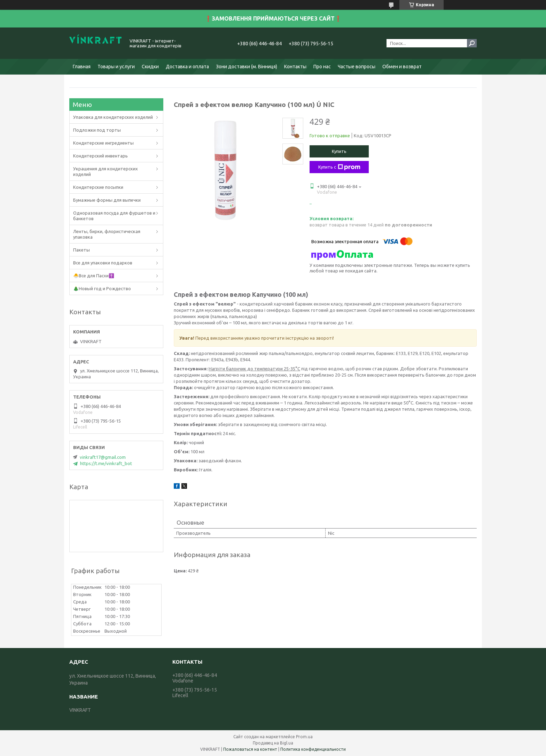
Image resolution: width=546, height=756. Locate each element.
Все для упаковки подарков (103, 263)
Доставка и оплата (187, 67)
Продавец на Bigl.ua (273, 743)
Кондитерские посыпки (98, 187)
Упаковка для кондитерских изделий (113, 117)
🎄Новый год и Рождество (102, 288)
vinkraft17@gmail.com (103, 457)
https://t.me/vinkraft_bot (106, 463)
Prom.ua (304, 737)
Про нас (322, 67)
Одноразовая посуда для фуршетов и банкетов (114, 216)
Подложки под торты (97, 130)
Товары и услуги (116, 67)
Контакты (295, 67)
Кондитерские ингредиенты (103, 143)
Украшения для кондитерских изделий (106, 171)
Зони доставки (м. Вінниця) (247, 67)
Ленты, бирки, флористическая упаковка (107, 234)
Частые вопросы (357, 67)
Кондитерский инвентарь (100, 156)
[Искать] (472, 43)
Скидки (150, 67)
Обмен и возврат (402, 67)
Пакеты (81, 250)
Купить (339, 151)
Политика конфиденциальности (313, 749)
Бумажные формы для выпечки (107, 200)
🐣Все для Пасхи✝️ (94, 276)
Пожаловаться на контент (250, 749)
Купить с (339, 167)
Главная (82, 67)
